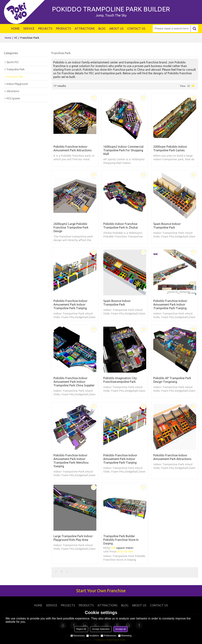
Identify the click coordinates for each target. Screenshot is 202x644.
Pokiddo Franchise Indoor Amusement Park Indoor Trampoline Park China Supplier (74, 382)
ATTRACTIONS (85, 29)
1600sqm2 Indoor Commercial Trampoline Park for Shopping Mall (123, 150)
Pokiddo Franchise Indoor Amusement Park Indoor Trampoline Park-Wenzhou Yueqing (71, 461)
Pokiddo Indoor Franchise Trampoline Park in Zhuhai (121, 226)
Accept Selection (101, 629)
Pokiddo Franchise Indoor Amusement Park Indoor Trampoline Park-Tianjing (70, 304)
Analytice (93, 636)
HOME (15, 29)
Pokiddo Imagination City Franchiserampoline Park (120, 380)
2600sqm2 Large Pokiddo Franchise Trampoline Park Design (71, 227)
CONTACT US (136, 29)
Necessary (78, 636)
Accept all (121, 629)
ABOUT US (116, 29)
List (189, 86)
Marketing (125, 636)
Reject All (81, 629)
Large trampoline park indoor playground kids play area (73, 538)
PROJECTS (45, 29)
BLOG (102, 29)
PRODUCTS (64, 29)
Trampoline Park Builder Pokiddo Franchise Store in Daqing (121, 540)
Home (8, 38)
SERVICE (29, 29)
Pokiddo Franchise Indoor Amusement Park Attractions (73, 148)
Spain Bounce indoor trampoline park (167, 226)
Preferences (109, 636)
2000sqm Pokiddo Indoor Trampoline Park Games (170, 148)
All (16, 38)
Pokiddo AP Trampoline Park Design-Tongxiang (172, 380)
